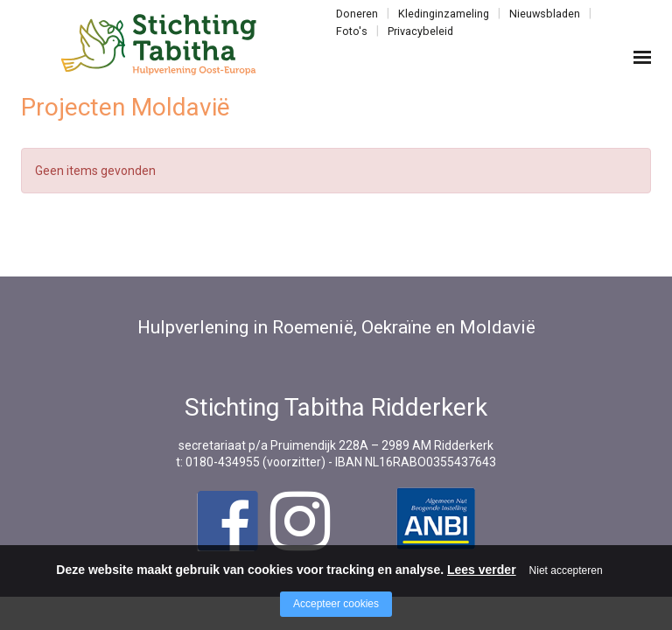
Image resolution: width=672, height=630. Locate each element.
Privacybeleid (420, 31)
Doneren (357, 14)
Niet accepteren (566, 570)
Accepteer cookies (336, 604)
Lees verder (482, 570)
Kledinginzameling (444, 14)
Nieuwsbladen (545, 14)
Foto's (352, 31)
